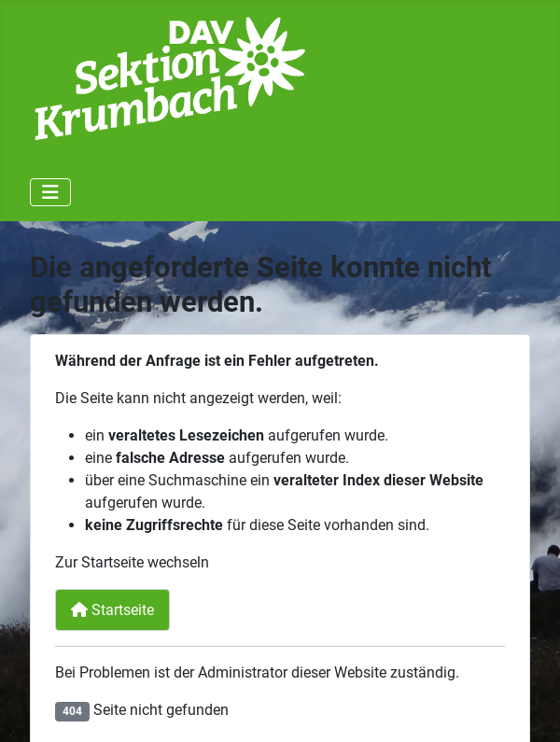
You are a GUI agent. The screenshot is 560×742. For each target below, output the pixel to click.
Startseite (112, 610)
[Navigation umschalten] (50, 192)
